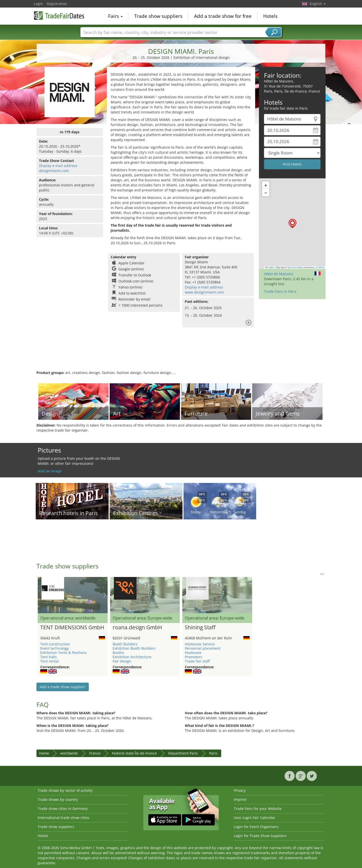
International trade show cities (63, 818)
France (95, 753)
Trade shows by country (58, 799)
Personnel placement (203, 648)
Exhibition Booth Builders (134, 648)
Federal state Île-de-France (134, 753)
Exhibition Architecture (132, 657)
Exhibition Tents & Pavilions (63, 653)
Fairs (115, 16)
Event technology (55, 648)
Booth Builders (125, 644)
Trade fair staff (197, 661)
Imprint (240, 799)
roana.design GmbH (137, 628)
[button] (292, 223)
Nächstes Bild (105, 595)
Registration (57, 4)
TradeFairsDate (59, 16)
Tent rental (50, 661)
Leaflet (270, 267)
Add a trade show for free (223, 16)
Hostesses (193, 653)
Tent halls (49, 657)
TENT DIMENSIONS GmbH (72, 628)
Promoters (193, 657)
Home (44, 753)
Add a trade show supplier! (63, 687)
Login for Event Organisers (256, 827)
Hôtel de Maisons (279, 274)
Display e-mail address (58, 166)
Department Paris (183, 753)
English (318, 4)
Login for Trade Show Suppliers (260, 836)
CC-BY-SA (320, 267)
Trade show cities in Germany (63, 809)
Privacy (240, 790)
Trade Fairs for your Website (258, 809)
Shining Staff (200, 628)
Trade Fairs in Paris (280, 291)
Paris (213, 753)
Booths (118, 653)
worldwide (69, 753)
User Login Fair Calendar (255, 818)
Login (38, 4)
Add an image (50, 471)
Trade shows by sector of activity (65, 790)
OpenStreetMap (295, 267)
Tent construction (55, 644)
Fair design (122, 661)
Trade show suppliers (158, 16)
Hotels (270, 16)
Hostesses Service (200, 644)
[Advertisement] (181, 354)
